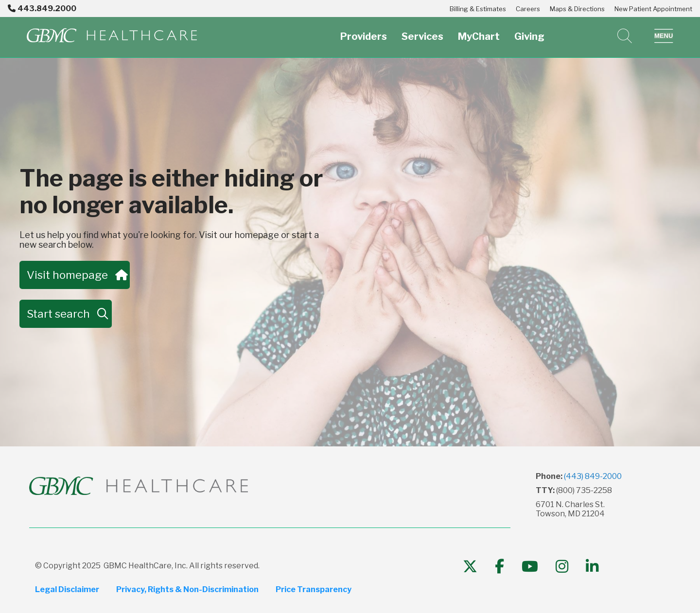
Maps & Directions (577, 9)
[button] (664, 36)
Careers (528, 9)
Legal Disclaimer (67, 589)
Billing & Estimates (478, 9)
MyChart (479, 31)
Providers (364, 31)
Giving (529, 31)
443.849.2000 (42, 9)
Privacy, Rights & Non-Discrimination (188, 589)
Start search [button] (66, 314)
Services (422, 31)
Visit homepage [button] (75, 275)
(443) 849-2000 (593, 476)
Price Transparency (315, 589)
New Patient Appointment (653, 9)
